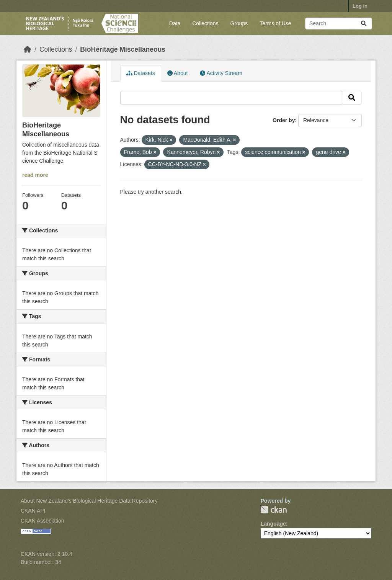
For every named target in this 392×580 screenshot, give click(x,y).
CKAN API (33, 511)
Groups (239, 23)
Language (273, 524)
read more (35, 175)
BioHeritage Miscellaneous (123, 49)
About (178, 73)
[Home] (28, 49)
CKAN (274, 510)
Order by (284, 120)
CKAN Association (42, 521)
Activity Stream (221, 73)
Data (175, 23)
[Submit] (364, 24)
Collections (205, 23)
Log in (360, 6)
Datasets (141, 73)
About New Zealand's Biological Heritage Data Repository (89, 501)
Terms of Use (275, 23)
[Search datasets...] (339, 24)
